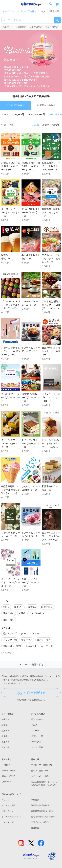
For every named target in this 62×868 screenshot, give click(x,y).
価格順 (56, 125)
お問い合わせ (7, 811)
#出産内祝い (52, 27)
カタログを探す (29, 11)
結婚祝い (5, 725)
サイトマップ (7, 822)
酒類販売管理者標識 (40, 805)
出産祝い (5, 736)
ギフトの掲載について (11, 817)
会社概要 (35, 828)
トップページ (10, 11)
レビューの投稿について (14, 684)
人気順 (35, 125)
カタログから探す (16, 105)
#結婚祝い (21, 27)
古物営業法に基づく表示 (42, 811)
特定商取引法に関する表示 (43, 817)
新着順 (46, 125)
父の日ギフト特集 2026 (41, 765)
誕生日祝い (6, 719)
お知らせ (5, 800)
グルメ (34, 725)
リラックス (36, 742)
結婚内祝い (6, 731)
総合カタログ (37, 719)
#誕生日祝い (36, 27)
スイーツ (35, 731)
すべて (5, 114)
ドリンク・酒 (37, 736)
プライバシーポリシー (41, 822)
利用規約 (35, 800)
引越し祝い (6, 747)
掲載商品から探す (46, 105)
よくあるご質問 (8, 805)
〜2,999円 (19, 114)
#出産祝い (8, 27)
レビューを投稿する (31, 693)
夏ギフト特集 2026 (40, 771)
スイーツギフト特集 (40, 776)
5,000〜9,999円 (8, 776)
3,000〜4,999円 (37, 114)
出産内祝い (6, 742)
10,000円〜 (7, 782)
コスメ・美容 (37, 747)
